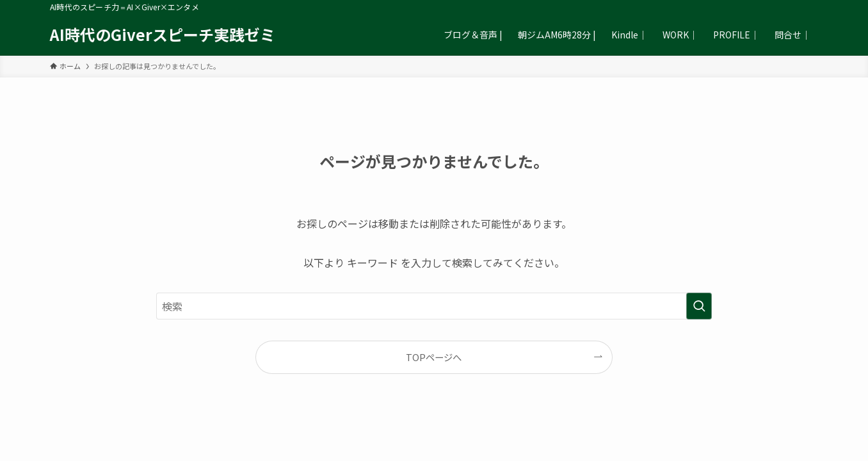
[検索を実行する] (699, 306)
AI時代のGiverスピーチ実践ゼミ (163, 35)
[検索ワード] (434, 306)
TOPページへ (434, 357)
